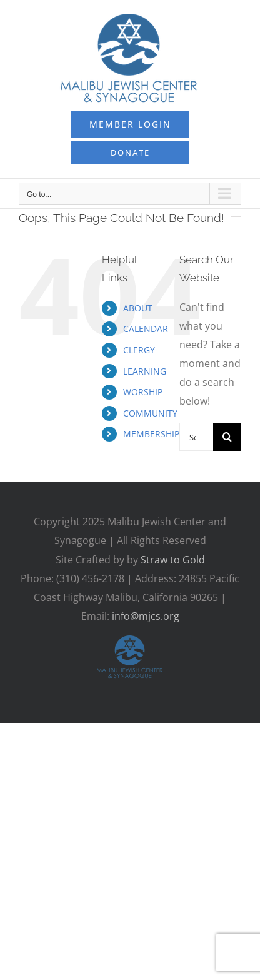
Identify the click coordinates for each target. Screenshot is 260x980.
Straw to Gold (173, 560)
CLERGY (139, 350)
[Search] (227, 437)
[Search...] (196, 437)
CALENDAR (146, 329)
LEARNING (145, 371)
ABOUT (138, 308)
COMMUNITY (150, 413)
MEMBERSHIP (151, 434)
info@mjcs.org (146, 616)
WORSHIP (143, 392)
